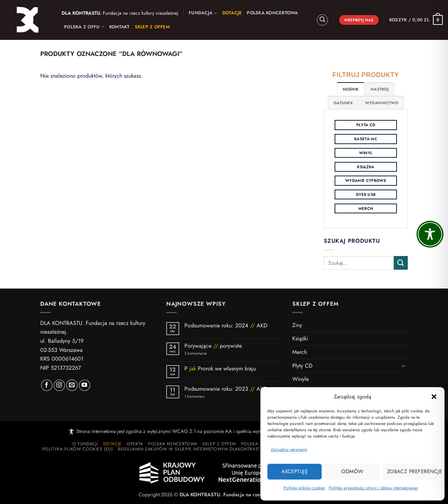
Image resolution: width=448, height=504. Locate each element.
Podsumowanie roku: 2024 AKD (226, 325)
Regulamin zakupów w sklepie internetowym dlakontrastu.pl (194, 449)
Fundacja (203, 13)
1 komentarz (207, 396)
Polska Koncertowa (272, 13)
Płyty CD (302, 366)
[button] (434, 397)
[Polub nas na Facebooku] (47, 385)
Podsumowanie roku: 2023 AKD (226, 389)
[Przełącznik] (404, 365)
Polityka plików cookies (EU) (78, 449)
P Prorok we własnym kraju (221, 368)
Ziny (297, 325)
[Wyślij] (401, 263)
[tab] (351, 89)
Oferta (135, 444)
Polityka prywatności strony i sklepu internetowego (373, 488)
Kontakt (120, 27)
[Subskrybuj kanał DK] (85, 385)
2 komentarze (205, 353)
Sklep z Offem (219, 444)
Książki (300, 338)
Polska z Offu (84, 27)
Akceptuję (295, 471)
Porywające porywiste (213, 346)
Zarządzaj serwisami (289, 449)
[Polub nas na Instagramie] (59, 385)
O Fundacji (85, 444)
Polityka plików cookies (304, 488)
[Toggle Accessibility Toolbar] (430, 234)
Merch (300, 352)
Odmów (352, 471)
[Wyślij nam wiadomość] (72, 385)
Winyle (300, 379)
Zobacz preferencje (412, 471)
